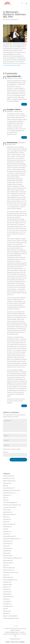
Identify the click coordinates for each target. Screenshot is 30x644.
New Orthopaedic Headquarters (12, 558)
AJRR (4, 486)
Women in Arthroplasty (9, 616)
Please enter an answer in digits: (12, 449)
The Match (6, 604)
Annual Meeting (7, 488)
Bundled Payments (8, 493)
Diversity (5, 517)
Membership (6, 556)
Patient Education (8, 568)
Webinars (6, 611)
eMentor (5, 522)
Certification (6, 495)
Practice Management (9, 580)
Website (5, 613)
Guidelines (6, 534)
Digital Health (7, 512)
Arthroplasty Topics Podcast (10, 490)
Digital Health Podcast (9, 515)
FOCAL (5, 529)
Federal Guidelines (8, 524)
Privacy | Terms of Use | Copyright (15, 642)
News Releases (7, 560)
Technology (6, 601)
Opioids (5, 565)
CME (4, 498)
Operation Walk (7, 563)
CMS (4, 500)
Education (6, 519)
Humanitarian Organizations (11, 539)
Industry (5, 546)
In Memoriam (15, 20)
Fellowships (6, 527)
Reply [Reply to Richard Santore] (24, 406)
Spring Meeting (7, 597)
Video (5, 609)
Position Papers (7, 577)
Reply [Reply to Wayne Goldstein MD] (24, 104)
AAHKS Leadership (8, 481)
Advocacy (6, 483)
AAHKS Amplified (8, 476)
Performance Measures (9, 572)
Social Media (6, 592)
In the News (6, 544)
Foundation (6, 531)
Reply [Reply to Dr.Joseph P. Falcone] (24, 137)
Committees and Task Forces (11, 505)
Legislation (6, 551)
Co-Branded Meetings (9, 502)
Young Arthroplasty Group (10, 618)
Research (6, 587)
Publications (6, 584)
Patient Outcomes (8, 570)
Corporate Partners (8, 507)
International (7, 548)
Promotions (6, 582)
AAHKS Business (7, 478)
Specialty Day (7, 594)
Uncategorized (7, 606)
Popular (5, 575)
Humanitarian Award (9, 536)
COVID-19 (6, 510)
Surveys (5, 599)
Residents (6, 589)
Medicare (6, 553)
